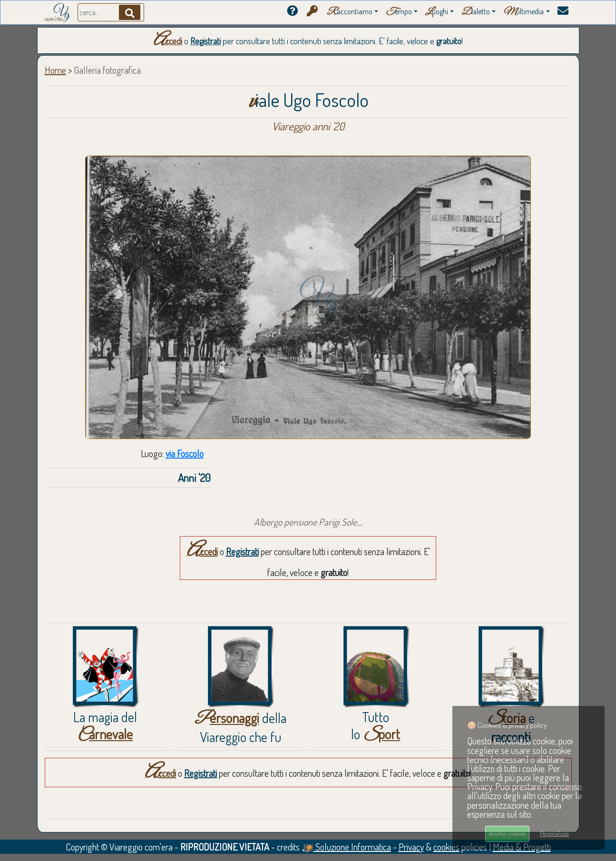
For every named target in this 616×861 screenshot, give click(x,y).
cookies (446, 847)
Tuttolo (376, 725)
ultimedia (523, 12)
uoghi (437, 12)
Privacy (411, 847)
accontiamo (350, 12)
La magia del (105, 725)
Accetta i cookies (507, 833)
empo (399, 12)
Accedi (168, 41)
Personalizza (554, 833)
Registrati (205, 41)
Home (55, 70)
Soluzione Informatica (346, 847)
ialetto (476, 12)
